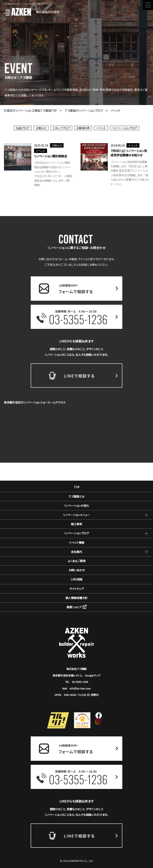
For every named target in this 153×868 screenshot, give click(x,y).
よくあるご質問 (77, 561)
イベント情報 (77, 543)
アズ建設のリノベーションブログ (84, 110)
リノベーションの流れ (76, 506)
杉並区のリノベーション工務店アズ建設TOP (30, 110)
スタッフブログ (61, 128)
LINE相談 (77, 579)
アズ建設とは (76, 496)
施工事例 (76, 524)
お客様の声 (83, 128)
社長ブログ (23, 128)
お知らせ (41, 128)
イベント (101, 128)
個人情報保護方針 (76, 598)
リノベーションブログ (125, 128)
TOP (77, 487)
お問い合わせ (77, 570)
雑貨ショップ (77, 607)
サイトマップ (77, 589)
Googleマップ (93, 675)
